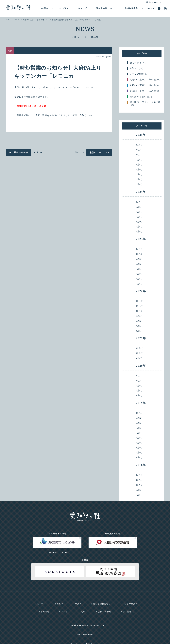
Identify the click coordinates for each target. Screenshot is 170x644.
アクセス (65, 612)
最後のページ (97, 153)
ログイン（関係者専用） (85, 631)
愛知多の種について (106, 8)
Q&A (84, 612)
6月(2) (139, 433)
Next (78, 153)
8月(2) (139, 212)
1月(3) (139, 396)
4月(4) (139, 443)
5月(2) (139, 174)
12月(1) (140, 249)
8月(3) (139, 423)
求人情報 (127, 612)
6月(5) (139, 170)
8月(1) (139, 165)
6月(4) (139, 274)
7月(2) (139, 428)
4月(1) (139, 179)
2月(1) (139, 284)
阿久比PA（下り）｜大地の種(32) (145, 102)
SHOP (60, 604)
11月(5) (140, 254)
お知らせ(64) (136, 68)
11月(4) (140, 413)
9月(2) (139, 418)
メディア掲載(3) (138, 74)
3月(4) (139, 448)
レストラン (63, 8)
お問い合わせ (105, 612)
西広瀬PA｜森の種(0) (141, 97)
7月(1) (139, 217)
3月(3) (139, 232)
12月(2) (140, 145)
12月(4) (140, 202)
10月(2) (140, 155)
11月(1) (140, 150)
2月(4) (139, 453)
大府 (10, 51)
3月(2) (139, 184)
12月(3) (140, 301)
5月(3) (139, 321)
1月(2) (139, 458)
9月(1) (139, 160)
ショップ (82, 8)
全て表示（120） (139, 63)
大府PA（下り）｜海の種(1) (144, 85)
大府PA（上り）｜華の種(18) (145, 80)
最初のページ (21, 153)
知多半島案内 (131, 8)
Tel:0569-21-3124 (57, 553)
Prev (40, 153)
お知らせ (45, 612)
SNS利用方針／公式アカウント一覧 (85, 622)
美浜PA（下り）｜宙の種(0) (144, 91)
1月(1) (139, 331)
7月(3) (139, 386)
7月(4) (139, 316)
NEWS (151, 8)
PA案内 (44, 8)
